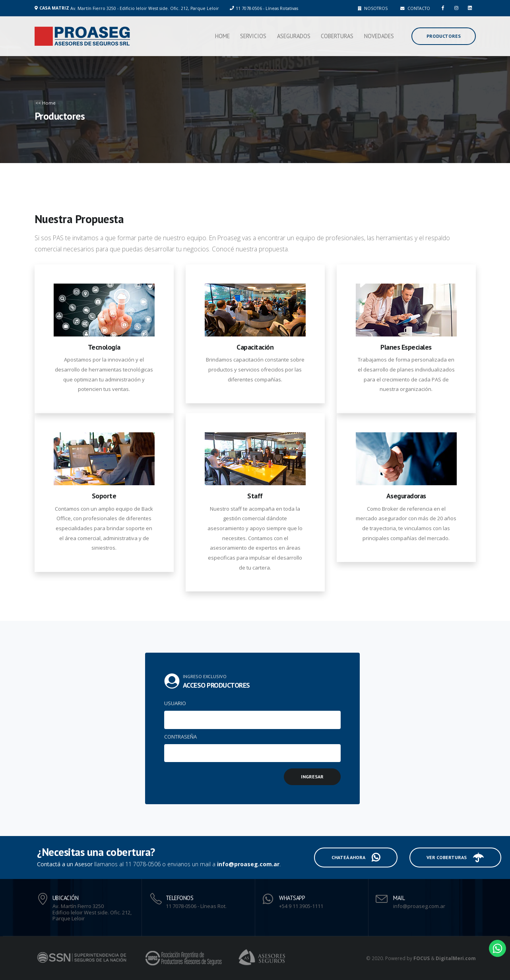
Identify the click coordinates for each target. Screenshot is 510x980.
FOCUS (422, 958)
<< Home (45, 103)
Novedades (379, 36)
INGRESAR (308, 777)
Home (222, 36)
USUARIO (170, 703)
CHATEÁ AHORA (351, 857)
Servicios (253, 36)
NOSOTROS (373, 8)
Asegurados (294, 36)
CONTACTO (415, 8)
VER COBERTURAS (451, 857)
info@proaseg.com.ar (253, 864)
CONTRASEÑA (176, 737)
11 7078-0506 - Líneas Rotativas (267, 8)
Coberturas (337, 36)
